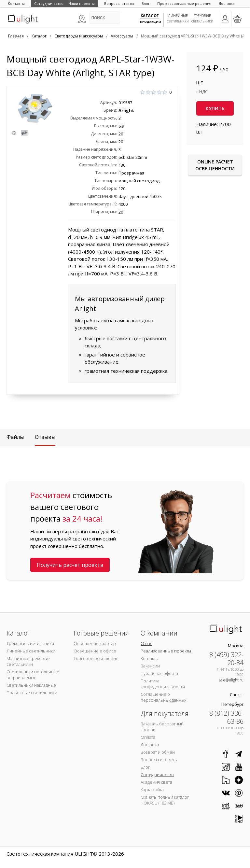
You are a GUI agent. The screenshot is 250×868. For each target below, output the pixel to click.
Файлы (15, 437)
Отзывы (45, 437)
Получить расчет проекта (70, 565)
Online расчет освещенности (215, 165)
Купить (215, 108)
